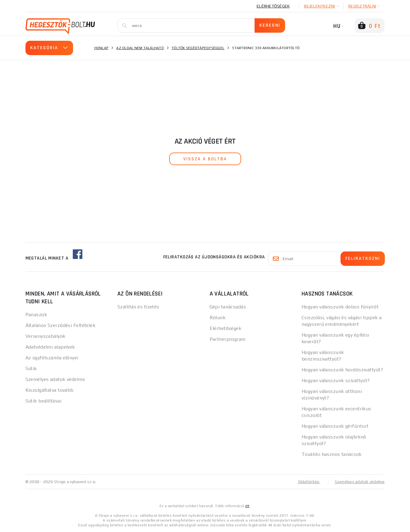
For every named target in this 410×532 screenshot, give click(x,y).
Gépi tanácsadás (228, 307)
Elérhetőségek (273, 6)
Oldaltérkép (306, 482)
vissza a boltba (205, 159)
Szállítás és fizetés (138, 307)
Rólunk (218, 318)
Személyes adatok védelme (55, 379)
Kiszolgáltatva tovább (50, 390)
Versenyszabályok (46, 336)
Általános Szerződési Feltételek (61, 325)
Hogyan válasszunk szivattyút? (336, 380)
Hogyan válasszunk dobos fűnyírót (340, 307)
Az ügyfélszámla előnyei (52, 358)
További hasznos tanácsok (332, 454)
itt (247, 506)
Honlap (102, 48)
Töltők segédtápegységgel (198, 48)
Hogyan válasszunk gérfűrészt (335, 426)
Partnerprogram (228, 339)
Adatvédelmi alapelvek (50, 347)
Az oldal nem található (140, 48)
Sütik (31, 369)
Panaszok (36, 315)
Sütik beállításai (43, 401)
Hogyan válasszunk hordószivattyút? (342, 370)
